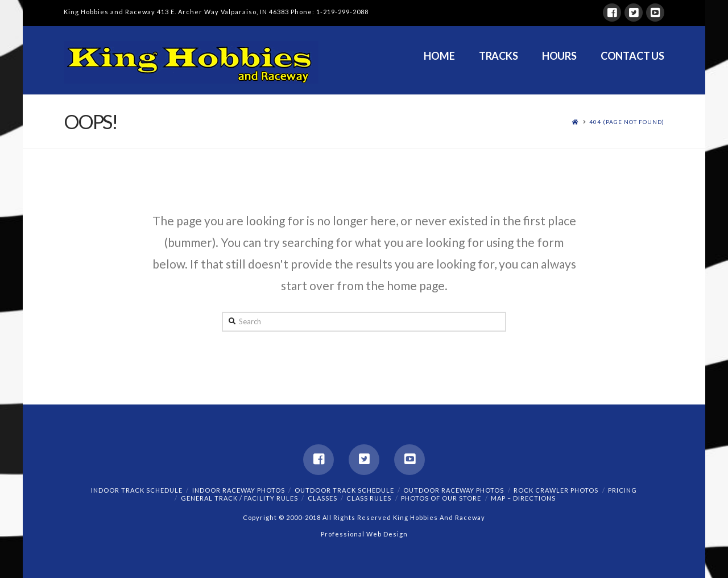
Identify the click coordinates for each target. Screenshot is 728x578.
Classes (322, 498)
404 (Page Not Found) (627, 122)
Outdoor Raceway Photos (454, 490)
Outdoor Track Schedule (344, 490)
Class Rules (369, 498)
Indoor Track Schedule (137, 490)
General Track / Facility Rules (239, 498)
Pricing (622, 490)
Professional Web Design (364, 534)
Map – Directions (523, 498)
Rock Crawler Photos (556, 490)
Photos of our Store (441, 498)
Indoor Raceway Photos (239, 490)
